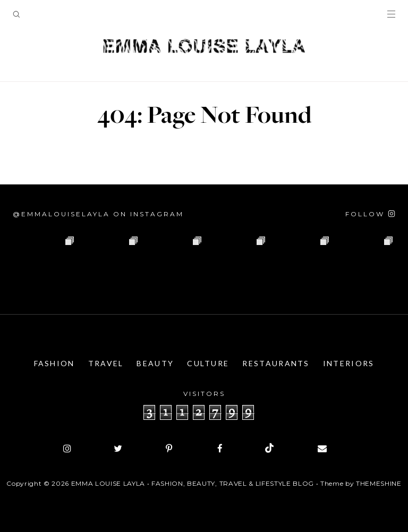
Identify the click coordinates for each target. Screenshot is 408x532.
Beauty (155, 363)
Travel (106, 363)
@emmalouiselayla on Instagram (98, 214)
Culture (208, 363)
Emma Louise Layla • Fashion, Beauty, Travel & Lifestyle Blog (193, 483)
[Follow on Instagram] (370, 214)
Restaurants (276, 363)
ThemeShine (379, 483)
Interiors (349, 363)
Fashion (54, 363)
